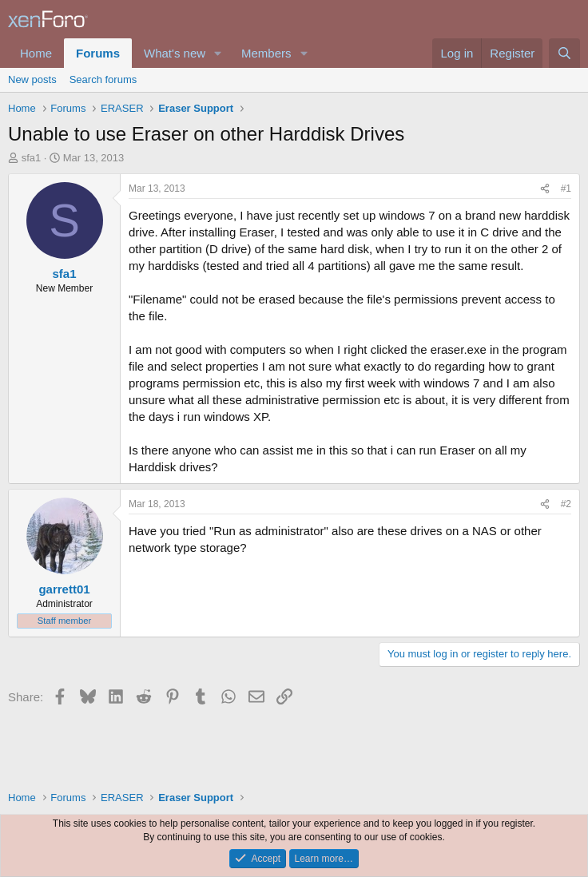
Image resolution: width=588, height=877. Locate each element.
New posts (32, 79)
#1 (566, 188)
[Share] (545, 189)
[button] (218, 53)
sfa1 (32, 158)
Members (266, 53)
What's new (175, 53)
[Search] (564, 53)
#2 (566, 504)
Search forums (103, 79)
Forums (98, 53)
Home (36, 53)
